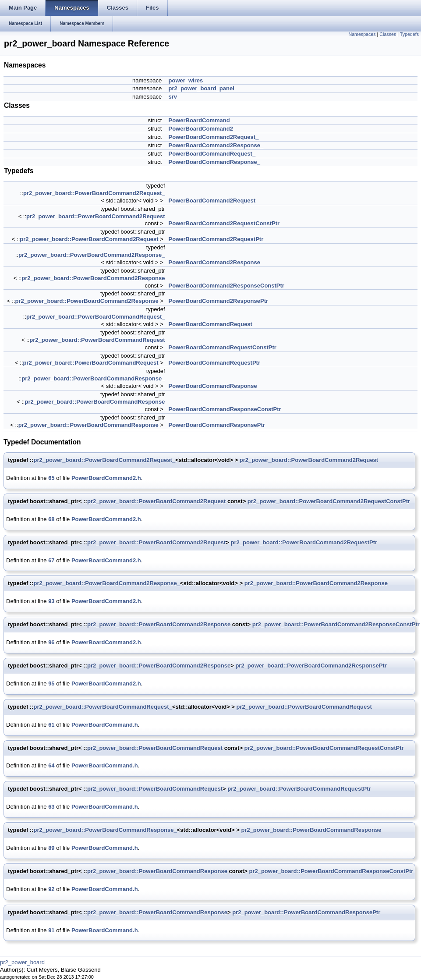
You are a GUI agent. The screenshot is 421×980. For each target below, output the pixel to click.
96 (51, 642)
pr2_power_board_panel (202, 88)
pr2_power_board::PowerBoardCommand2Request (96, 216)
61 (51, 725)
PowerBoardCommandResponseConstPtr (225, 409)
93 (51, 601)
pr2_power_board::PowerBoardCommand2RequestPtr (304, 542)
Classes (388, 34)
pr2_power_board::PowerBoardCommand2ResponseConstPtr (336, 624)
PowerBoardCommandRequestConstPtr (223, 347)
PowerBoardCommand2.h (106, 478)
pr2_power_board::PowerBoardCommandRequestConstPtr (324, 748)
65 (51, 478)
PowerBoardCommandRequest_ (212, 154)
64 (51, 765)
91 (51, 930)
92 (51, 889)
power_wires (186, 80)
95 (51, 684)
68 (51, 519)
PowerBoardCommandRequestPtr (214, 363)
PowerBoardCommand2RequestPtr (216, 239)
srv (173, 97)
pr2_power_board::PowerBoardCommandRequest (97, 340)
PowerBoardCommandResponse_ (215, 162)
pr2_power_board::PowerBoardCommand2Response (93, 278)
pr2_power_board (22, 962)
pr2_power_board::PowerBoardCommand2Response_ (92, 255)
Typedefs (409, 34)
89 (51, 848)
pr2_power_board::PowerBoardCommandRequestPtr (299, 789)
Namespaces (362, 34)
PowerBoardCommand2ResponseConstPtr (226, 286)
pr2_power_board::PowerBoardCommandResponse (95, 402)
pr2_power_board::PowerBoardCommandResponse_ (93, 378)
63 (51, 807)
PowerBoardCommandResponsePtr (217, 425)
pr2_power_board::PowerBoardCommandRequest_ (96, 317)
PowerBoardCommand (199, 120)
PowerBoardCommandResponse (213, 386)
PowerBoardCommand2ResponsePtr (219, 301)
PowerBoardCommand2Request (212, 201)
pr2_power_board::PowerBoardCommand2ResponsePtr (311, 666)
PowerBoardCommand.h (105, 725)
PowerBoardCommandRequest (210, 324)
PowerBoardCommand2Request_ (214, 137)
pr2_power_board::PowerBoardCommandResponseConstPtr (331, 871)
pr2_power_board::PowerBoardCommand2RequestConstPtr (329, 501)
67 (51, 560)
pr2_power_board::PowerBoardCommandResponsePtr (306, 912)
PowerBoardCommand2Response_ (216, 145)
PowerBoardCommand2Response (215, 262)
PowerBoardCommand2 (201, 129)
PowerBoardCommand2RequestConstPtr (224, 223)
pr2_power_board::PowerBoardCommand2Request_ (94, 193)
